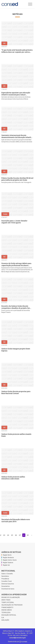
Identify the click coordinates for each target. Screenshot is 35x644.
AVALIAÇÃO (5, 620)
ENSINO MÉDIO (7, 610)
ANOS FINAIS (6, 600)
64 (8, 535)
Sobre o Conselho (7, 574)
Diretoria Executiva (8, 584)
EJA (3, 617)
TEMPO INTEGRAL (8, 602)
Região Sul (6, 565)
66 (16, 535)
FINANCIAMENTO (7, 607)
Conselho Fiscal (6, 581)
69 (28, 535)
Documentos (6, 586)
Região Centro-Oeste (10, 560)
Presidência (5, 579)
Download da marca (8, 589)
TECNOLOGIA (6, 612)
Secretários (5, 576)
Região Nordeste (8, 557)
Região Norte (7, 555)
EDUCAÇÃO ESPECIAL (9, 615)
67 (20, 535)
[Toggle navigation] (30, 4)
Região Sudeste (8, 563)
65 (12, 535)
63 (4, 535)
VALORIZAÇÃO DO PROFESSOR (12, 605)
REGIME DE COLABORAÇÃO (11, 597)
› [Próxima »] (32, 535)
